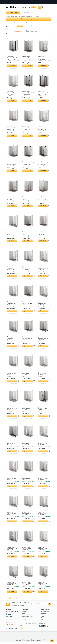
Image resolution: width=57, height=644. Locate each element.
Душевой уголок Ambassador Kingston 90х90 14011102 (42, 58)
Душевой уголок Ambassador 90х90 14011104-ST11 (27, 515)
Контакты (43, 621)
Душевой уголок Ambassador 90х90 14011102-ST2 (27, 269)
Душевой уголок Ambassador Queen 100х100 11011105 (27, 58)
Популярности (17, 31)
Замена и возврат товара (27, 618)
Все (11, 26)
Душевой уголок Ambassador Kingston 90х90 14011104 (12, 93)
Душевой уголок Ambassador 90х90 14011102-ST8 (12, 339)
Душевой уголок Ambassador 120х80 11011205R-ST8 (42, 410)
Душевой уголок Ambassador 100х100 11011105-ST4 (27, 304)
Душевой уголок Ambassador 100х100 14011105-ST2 (27, 585)
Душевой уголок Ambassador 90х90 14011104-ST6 (42, 304)
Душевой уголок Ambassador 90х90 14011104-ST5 (12, 515)
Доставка (24, 614)
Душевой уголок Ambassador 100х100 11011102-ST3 (27, 550)
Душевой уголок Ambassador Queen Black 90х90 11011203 (13, 58)
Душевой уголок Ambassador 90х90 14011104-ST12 (12, 374)
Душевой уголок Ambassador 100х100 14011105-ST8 (43, 515)
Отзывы (43, 620)
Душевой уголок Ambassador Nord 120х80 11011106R (28, 199)
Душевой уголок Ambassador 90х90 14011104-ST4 (12, 480)
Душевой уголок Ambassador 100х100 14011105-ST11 (43, 374)
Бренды (43, 617)
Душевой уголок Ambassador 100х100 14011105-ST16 (27, 410)
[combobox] (14, 34)
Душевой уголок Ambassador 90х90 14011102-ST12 (42, 585)
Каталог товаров (13, 12)
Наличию (23, 31)
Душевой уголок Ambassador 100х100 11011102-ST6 (12, 550)
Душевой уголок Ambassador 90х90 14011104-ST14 (12, 269)
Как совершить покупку (27, 617)
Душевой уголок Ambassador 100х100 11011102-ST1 (43, 234)
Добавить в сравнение (13, 68)
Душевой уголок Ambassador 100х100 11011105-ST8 (27, 234)
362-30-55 (25, 7)
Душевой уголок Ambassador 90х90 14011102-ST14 (12, 585)
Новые (36, 31)
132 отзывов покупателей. (15, 632)
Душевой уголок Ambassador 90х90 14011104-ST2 (42, 550)
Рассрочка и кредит (45, 614)
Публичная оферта (26, 620)
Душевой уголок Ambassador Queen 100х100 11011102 (27, 128)
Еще (33, 7)
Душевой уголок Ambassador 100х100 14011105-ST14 (12, 410)
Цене (27, 31)
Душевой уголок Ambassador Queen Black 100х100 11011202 (28, 163)
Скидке (31, 31)
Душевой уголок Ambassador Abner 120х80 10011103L (11, 163)
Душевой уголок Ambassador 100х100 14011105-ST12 (12, 128)
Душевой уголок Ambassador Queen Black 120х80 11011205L (28, 93)
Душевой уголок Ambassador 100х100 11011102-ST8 (27, 480)
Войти (46, 2)
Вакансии (24, 621)
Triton (15, 26)
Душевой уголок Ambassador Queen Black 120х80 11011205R (44, 93)
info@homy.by (12, 619)
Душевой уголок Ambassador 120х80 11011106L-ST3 (27, 339)
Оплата (23, 615)
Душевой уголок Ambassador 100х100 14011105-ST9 (12, 304)
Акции (43, 618)
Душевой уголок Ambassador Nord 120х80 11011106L (13, 199)
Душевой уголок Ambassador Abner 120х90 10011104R (42, 199)
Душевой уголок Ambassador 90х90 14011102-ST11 (27, 374)
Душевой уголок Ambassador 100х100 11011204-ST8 (43, 339)
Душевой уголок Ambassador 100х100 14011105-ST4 (43, 269)
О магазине (44, 615)
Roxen (30, 26)
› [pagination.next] (16, 600)
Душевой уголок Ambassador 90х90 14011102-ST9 (42, 480)
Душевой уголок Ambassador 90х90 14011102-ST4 (27, 445)
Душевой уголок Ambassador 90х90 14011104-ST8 (42, 445)
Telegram (11, 616)
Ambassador (20, 26)
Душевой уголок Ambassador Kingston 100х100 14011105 (42, 128)
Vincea (25, 26)
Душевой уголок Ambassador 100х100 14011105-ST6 (12, 234)
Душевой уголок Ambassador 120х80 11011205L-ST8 (12, 445)
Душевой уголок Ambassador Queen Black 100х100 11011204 (44, 163)
